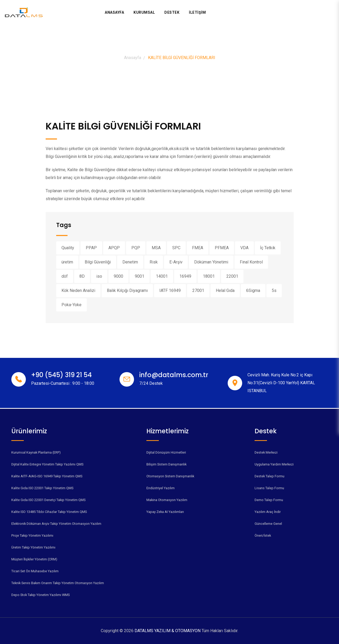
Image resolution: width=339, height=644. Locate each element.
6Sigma (253, 290)
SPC (176, 248)
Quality (68, 248)
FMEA (198, 248)
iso (99, 276)
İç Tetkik (268, 248)
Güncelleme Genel (268, 524)
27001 (198, 290)
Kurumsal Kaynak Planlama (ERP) (36, 452)
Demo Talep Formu (269, 500)
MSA (156, 248)
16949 (185, 276)
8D (82, 276)
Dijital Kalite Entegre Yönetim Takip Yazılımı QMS (47, 464)
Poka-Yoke (71, 305)
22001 (232, 276)
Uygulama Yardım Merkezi (274, 464)
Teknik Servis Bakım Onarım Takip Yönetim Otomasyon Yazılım (58, 583)
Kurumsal (144, 12)
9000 (118, 276)
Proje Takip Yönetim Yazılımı (32, 535)
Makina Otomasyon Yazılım (167, 500)
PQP (136, 248)
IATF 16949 (170, 290)
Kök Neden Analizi (78, 290)
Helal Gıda (225, 290)
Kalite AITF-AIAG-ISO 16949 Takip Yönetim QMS (47, 476)
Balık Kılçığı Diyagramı (127, 290)
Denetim (130, 262)
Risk (154, 262)
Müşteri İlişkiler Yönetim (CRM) (34, 559)
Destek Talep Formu (269, 476)
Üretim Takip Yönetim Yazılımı (33, 547)
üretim (67, 262)
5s (274, 290)
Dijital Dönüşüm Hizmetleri (166, 452)
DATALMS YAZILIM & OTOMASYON (168, 631)
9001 (140, 276)
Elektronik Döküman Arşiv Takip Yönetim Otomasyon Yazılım (56, 524)
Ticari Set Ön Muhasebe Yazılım (35, 571)
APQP (114, 248)
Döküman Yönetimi (211, 262)
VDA (244, 248)
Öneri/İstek (263, 535)
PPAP (91, 248)
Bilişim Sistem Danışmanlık (166, 464)
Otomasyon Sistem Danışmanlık (170, 476)
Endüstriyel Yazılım (161, 488)
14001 (162, 276)
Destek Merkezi (266, 452)
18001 (209, 276)
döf (65, 276)
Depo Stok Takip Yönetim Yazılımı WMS (40, 595)
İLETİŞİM (197, 12)
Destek (172, 12)
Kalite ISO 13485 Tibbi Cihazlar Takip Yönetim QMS (49, 512)
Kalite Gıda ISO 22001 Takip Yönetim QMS (42, 488)
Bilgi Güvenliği (98, 262)
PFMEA (222, 248)
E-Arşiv (176, 262)
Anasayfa (114, 12)
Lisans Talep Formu (269, 488)
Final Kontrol (251, 262)
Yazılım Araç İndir (268, 512)
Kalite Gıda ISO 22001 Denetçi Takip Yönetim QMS (48, 500)
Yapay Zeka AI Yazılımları (165, 512)
